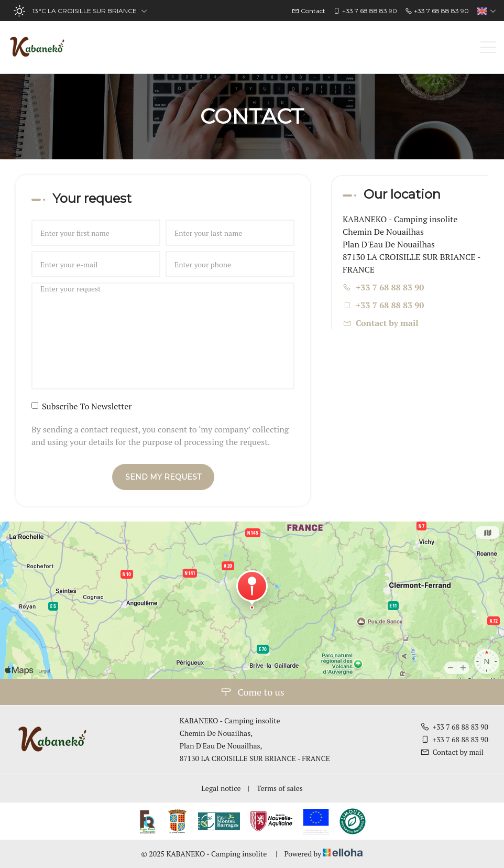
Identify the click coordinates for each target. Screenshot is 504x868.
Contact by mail (387, 323)
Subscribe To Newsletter (81, 406)
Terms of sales (280, 788)
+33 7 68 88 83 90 (454, 727)
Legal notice (221, 788)
